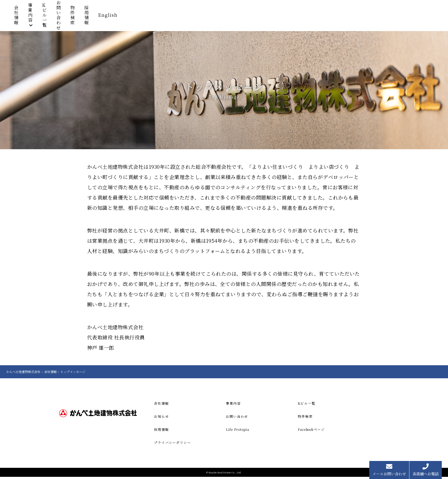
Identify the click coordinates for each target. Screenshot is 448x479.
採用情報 (357, 16)
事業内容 (227, 16)
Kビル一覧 (262, 16)
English (385, 16)
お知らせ (162, 417)
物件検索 (329, 16)
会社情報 (199, 16)
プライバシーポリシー (174, 444)
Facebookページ (314, 431)
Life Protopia (240, 431)
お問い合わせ (296, 16)
